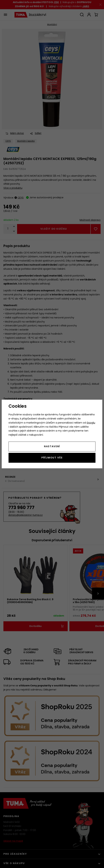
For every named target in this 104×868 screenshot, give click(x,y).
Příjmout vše (52, 458)
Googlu (91, 423)
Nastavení (52, 447)
